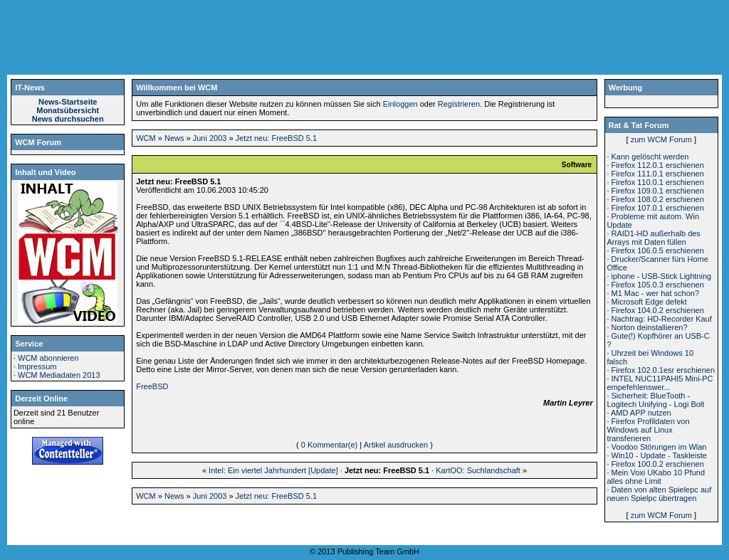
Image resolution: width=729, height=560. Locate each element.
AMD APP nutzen (641, 413)
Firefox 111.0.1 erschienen (658, 174)
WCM (146, 138)
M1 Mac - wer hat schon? (656, 293)
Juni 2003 (210, 138)
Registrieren (459, 104)
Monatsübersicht (68, 110)
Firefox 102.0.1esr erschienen (664, 370)
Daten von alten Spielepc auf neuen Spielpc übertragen (659, 494)
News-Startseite (68, 102)
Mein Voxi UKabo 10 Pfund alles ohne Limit (656, 477)
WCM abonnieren (48, 358)
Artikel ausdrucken (396, 445)
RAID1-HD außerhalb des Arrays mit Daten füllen (653, 238)
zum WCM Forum (661, 139)
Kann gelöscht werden (650, 157)
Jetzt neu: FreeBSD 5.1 (276, 138)
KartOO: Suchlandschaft (478, 470)
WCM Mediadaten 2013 (59, 375)
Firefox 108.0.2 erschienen (658, 199)
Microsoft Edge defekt (649, 302)
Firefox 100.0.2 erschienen (658, 464)
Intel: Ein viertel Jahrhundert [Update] (273, 470)
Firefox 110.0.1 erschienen (658, 182)
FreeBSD (152, 386)
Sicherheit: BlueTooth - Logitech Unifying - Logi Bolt (655, 400)
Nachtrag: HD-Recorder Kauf (662, 319)
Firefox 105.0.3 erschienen (658, 285)
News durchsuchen (68, 119)
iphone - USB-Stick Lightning (662, 276)
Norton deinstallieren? (650, 327)
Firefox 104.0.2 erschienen (658, 310)
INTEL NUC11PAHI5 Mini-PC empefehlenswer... (660, 383)
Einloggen (400, 104)
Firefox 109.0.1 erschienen (658, 191)
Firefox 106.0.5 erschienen (658, 250)
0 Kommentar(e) (329, 445)
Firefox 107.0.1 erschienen (658, 208)
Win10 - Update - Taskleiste (659, 455)
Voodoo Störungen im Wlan (659, 447)
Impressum (37, 366)
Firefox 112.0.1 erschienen (658, 165)
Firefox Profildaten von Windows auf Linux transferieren (648, 430)
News (174, 138)
